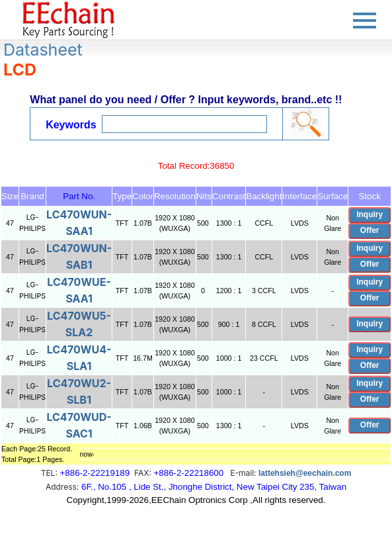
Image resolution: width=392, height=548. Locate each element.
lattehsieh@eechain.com (305, 473)
